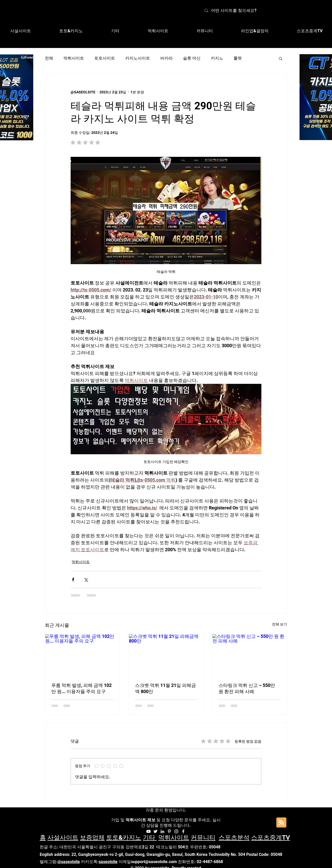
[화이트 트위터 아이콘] (155, 831)
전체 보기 (280, 624)
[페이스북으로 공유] (73, 579)
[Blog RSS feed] (281, 823)
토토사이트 (105, 58)
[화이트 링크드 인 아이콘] (162, 831)
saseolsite (108, 862)
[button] (255, 31)
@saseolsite (69, 862)
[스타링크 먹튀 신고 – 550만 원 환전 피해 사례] (250, 655)
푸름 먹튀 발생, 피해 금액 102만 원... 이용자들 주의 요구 (81, 688)
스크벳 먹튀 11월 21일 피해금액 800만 (165, 688)
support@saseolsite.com (154, 862)
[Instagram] (176, 831)
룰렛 (238, 58)
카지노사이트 (138, 58)
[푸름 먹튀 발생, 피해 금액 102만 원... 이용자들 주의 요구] (82, 655)
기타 (150, 838)
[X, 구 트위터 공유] (86, 579)
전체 (49, 58)
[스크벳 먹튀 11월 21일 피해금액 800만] (166, 655)
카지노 (217, 58)
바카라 (167, 58)
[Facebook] (183, 831)
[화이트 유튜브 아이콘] (148, 831)
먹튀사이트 (74, 58)
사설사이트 (63, 838)
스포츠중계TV (271, 838)
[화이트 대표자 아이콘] (169, 831)
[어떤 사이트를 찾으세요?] (237, 11)
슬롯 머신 (192, 58)
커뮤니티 (203, 838)
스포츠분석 (234, 838)
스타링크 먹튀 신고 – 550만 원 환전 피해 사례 (247, 688)
